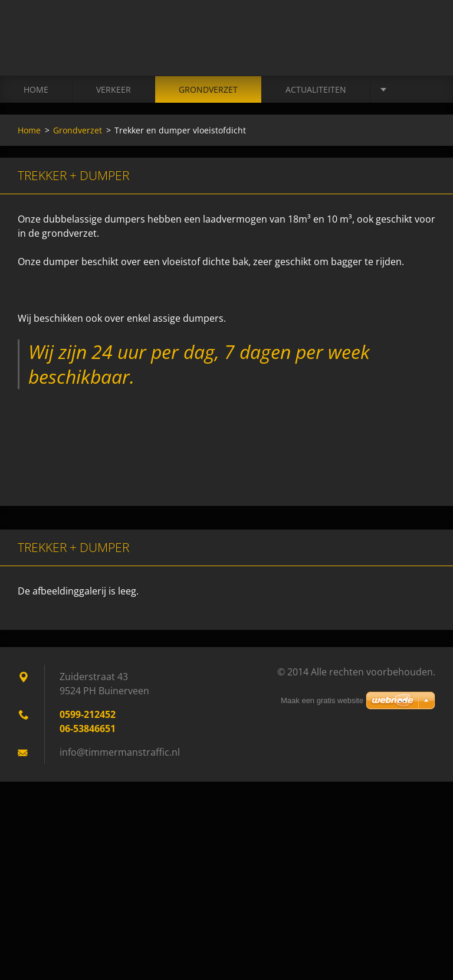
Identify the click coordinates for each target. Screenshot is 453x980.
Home (36, 89)
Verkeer (114, 89)
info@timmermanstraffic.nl (120, 752)
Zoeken (422, 34)
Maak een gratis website (322, 700)
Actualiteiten (316, 89)
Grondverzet (208, 89)
